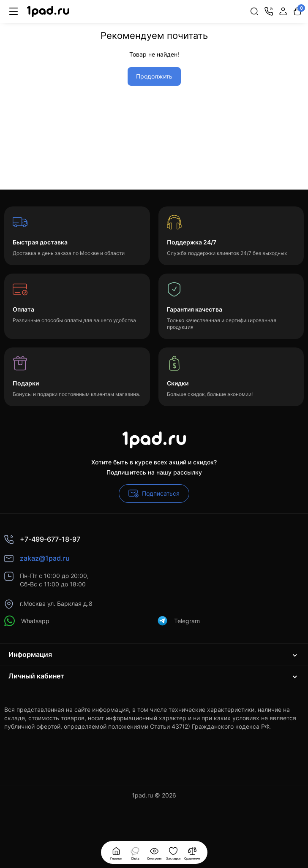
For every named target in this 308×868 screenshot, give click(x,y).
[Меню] (14, 11)
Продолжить (154, 76)
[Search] (254, 11)
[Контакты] (269, 11)
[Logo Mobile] (48, 12)
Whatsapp (27, 621)
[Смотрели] (135, 852)
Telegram (179, 621)
